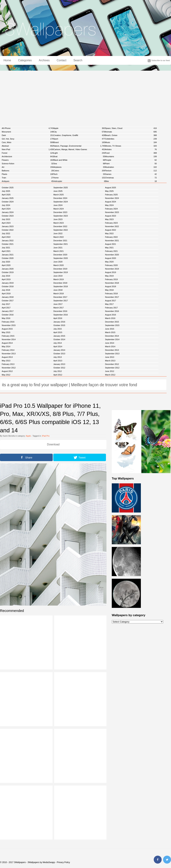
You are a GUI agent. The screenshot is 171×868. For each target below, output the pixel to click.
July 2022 (6, 233)
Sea (79, 164)
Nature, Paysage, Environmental (79, 146)
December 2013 (112, 350)
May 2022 (109, 233)
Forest (28, 153)
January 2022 (8, 241)
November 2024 (112, 198)
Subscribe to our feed (161, 60)
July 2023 (6, 219)
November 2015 (9, 325)
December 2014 (112, 336)
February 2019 (111, 279)
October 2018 (8, 286)
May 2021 (109, 248)
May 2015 (6, 332)
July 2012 (58, 371)
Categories (25, 60)
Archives (44, 60)
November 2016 (112, 311)
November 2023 (112, 212)
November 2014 (9, 339)
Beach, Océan (131, 135)
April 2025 (6, 195)
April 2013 (58, 361)
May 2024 (109, 205)
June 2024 (58, 205)
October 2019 (8, 272)
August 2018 (111, 286)
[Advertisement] (86, 97)
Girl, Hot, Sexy (28, 139)
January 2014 (59, 350)
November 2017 (112, 297)
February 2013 (8, 364)
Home (7, 60)
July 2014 (58, 343)
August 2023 (111, 216)
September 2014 (112, 339)
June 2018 (58, 290)
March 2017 (59, 308)
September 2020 (61, 258)
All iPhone (28, 128)
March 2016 (110, 318)
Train (28, 178)
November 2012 (9, 368)
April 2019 (6, 279)
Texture (131, 171)
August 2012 (7, 371)
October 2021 (8, 244)
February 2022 (111, 237)
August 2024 (111, 202)
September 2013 (112, 354)
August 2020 (111, 258)
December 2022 (60, 226)
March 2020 (59, 265)
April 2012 (58, 375)
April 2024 (6, 209)
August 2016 (111, 315)
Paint (131, 164)
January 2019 (8, 283)
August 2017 (111, 301)
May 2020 (109, 262)
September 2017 (61, 301)
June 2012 (110, 371)
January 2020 (8, 269)
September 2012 (112, 368)
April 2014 (58, 346)
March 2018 (59, 294)
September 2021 (61, 244)
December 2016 (60, 311)
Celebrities (131, 139)
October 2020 (8, 258)
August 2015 (7, 329)
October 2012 (59, 368)
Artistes (131, 149)
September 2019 (61, 272)
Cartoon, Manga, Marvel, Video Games (79, 149)
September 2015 (112, 325)
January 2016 (59, 322)
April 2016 (58, 318)
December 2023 (60, 212)
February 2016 (8, 322)
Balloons (28, 171)
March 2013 (110, 361)
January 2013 (59, 364)
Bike (131, 181)
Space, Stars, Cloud (131, 128)
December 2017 (60, 297)
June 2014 (110, 343)
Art (28, 167)
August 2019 (111, 272)
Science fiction (28, 164)
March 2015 (110, 332)
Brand (79, 142)
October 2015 (59, 325)
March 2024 (59, 209)
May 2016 (6, 318)
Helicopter (79, 181)
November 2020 (112, 255)
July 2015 (58, 329)
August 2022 (111, 230)
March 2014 (110, 346)
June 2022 (58, 233)
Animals (131, 132)
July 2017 (6, 304)
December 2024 (60, 198)
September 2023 (61, 216)
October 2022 (8, 230)
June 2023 (58, 219)
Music (131, 142)
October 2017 (8, 301)
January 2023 (8, 226)
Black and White (79, 160)
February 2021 (111, 251)
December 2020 (60, 255)
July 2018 (6, 290)
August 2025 (111, 188)
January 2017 (8, 311)
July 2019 (6, 276)
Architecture (28, 156)
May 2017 (109, 304)
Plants (28, 174)
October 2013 (59, 354)
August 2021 (111, 244)
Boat (79, 156)
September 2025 (61, 188)
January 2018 (8, 297)
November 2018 (112, 283)
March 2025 (59, 195)
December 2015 (112, 322)
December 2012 (112, 364)
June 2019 (58, 276)
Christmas (131, 178)
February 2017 (111, 308)
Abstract (28, 146)
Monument (28, 132)
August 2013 (7, 357)
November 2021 (112, 241)
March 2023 (59, 223)
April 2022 (6, 237)
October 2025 (8, 188)
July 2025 (6, 191)
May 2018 (109, 290)
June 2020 (58, 262)
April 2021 (6, 251)
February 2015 (8, 336)
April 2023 (6, 223)
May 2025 (109, 191)
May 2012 (6, 375)
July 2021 (6, 248)
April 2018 (6, 294)
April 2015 (58, 332)
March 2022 (59, 237)
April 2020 (6, 265)
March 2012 (110, 375)
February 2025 (111, 195)
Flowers (28, 160)
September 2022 (61, 230)
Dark (28, 135)
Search (78, 60)
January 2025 (8, 198)
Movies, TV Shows (131, 146)
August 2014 (7, 343)
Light (79, 153)
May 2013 (6, 361)
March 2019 (59, 279)
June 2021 (58, 248)
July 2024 (6, 205)
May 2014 (6, 346)
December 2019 (60, 269)
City (79, 132)
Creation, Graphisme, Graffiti (79, 135)
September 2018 (61, 286)
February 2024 (111, 209)
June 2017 (58, 304)
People (131, 160)
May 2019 (109, 276)
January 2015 (59, 336)
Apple (79, 128)
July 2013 (58, 357)
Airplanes (79, 167)
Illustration (131, 167)
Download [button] (53, 444)
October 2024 (8, 202)
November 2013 (9, 354)
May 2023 (109, 219)
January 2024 (8, 212)
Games (131, 174)
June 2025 (58, 191)
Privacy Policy (63, 862)
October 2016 (8, 315)
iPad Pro (46, 436)
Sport (79, 139)
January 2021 (8, 255)
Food (131, 153)
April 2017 (6, 308)
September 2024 (61, 202)
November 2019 (112, 269)
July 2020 (6, 262)
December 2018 (60, 283)
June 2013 (110, 357)
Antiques (28, 181)
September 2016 (61, 315)
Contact (61, 60)
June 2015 (110, 329)
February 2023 (111, 223)
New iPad (28, 149)
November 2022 (112, 226)
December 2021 (60, 241)
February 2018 (111, 294)
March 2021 (59, 251)
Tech (79, 174)
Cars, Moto (28, 142)
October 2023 (8, 216)
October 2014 (59, 339)
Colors (79, 171)
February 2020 (111, 265)
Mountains (131, 156)
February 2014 (8, 350)
